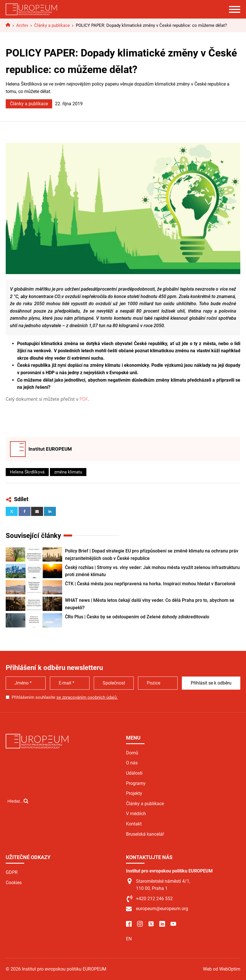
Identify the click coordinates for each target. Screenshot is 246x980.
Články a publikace (29, 104)
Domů (132, 753)
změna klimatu (68, 472)
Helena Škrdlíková (27, 472)
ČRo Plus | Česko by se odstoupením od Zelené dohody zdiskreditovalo (137, 617)
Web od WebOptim (222, 969)
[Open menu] (235, 9)
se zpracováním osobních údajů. (87, 697)
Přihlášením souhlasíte (65, 697)
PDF (84, 399)
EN (129, 939)
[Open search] (18, 801)
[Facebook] (25, 511)
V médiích (136, 814)
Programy (136, 783)
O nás (132, 763)
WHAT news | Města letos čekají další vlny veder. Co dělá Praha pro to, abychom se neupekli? (150, 604)
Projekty (134, 793)
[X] (12, 511)
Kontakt (134, 824)
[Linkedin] (50, 511)
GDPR (12, 872)
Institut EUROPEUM (50, 449)
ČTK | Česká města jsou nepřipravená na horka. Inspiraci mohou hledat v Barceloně (150, 584)
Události (134, 773)
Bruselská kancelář (145, 834)
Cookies (14, 883)
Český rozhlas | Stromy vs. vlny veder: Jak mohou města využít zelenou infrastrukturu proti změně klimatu (152, 571)
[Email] (37, 511)
